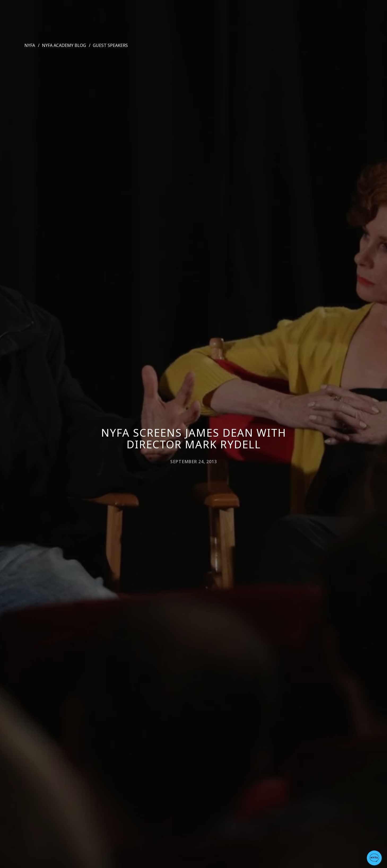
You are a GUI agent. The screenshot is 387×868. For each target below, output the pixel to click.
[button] (374, 858)
